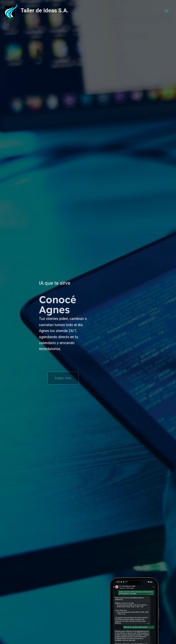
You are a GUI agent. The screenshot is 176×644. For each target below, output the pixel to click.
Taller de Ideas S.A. (45, 11)
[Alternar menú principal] (167, 11)
